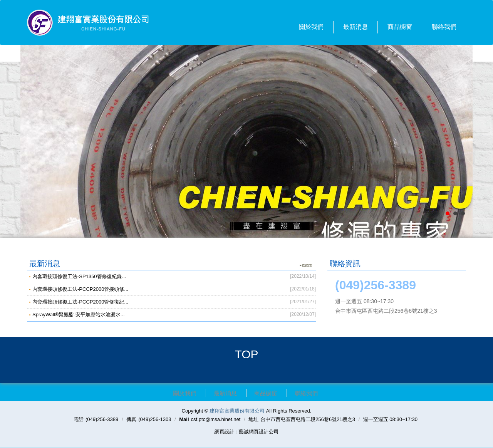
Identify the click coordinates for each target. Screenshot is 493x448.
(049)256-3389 (102, 419)
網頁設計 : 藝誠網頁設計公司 (247, 432)
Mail (184, 419)
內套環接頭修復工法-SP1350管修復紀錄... (174, 276)
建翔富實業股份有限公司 (88, 23)
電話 (79, 419)
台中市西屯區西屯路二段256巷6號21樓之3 (308, 419)
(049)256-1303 (155, 419)
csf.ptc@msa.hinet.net (216, 419)
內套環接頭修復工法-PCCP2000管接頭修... (174, 289)
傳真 (131, 419)
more (306, 265)
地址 (253, 419)
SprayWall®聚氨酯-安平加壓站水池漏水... (174, 314)
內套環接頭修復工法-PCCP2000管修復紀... (174, 302)
